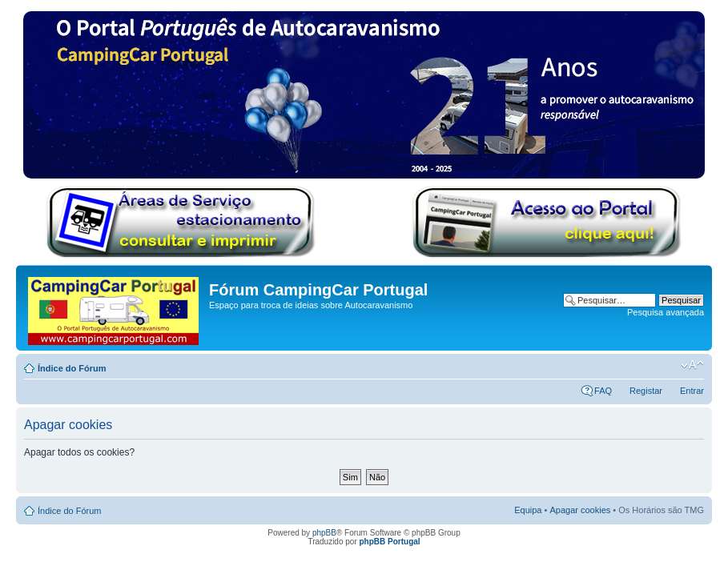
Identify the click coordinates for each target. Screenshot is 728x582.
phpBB (324, 533)
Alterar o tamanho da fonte (692, 365)
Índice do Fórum (72, 368)
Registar (646, 391)
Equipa (528, 510)
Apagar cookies (580, 510)
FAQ (603, 391)
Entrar (692, 391)
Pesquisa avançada (666, 312)
